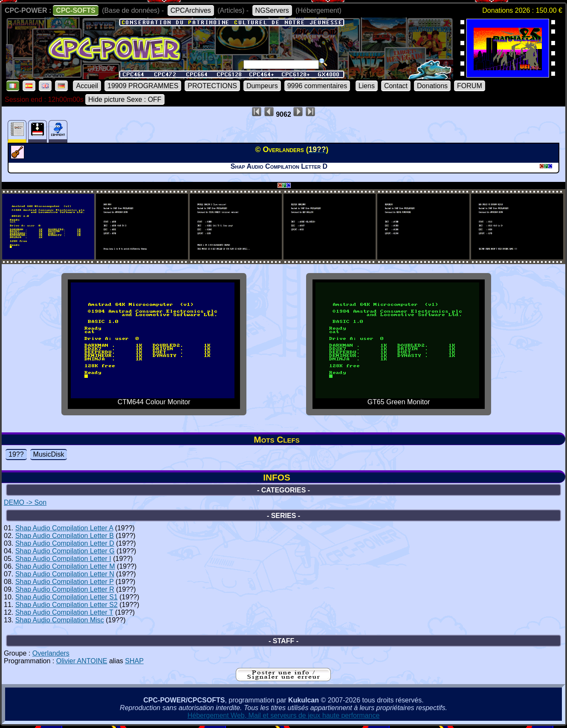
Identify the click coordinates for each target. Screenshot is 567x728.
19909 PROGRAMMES (143, 86)
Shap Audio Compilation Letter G (65, 551)
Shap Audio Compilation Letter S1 (67, 597)
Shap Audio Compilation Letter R (65, 589)
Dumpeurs (262, 86)
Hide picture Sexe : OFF (125, 99)
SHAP (134, 661)
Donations (432, 86)
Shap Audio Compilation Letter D (65, 543)
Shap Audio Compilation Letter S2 (67, 605)
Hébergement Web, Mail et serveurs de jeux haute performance (284, 715)
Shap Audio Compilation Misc (60, 620)
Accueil (87, 86)
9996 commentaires (317, 86)
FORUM (470, 86)
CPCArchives (191, 10)
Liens (367, 86)
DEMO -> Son (25, 502)
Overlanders (51, 653)
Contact (396, 86)
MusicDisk (49, 454)
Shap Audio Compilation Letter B (65, 536)
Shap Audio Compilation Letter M (65, 566)
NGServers (272, 10)
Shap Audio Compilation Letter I (63, 559)
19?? (16, 454)
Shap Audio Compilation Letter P (65, 582)
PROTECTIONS (212, 86)
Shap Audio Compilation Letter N (65, 574)
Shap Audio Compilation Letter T (64, 612)
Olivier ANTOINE (82, 661)
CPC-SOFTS (75, 10)
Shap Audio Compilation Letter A (64, 528)
